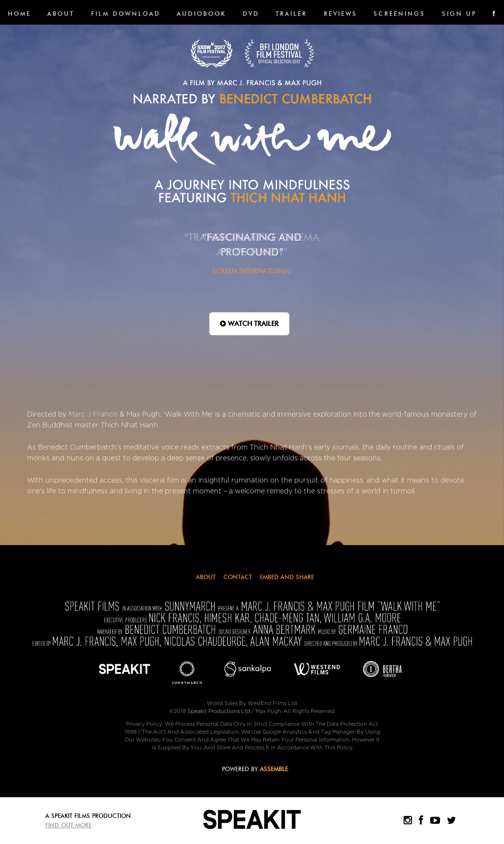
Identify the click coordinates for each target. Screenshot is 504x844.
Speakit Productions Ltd (219, 711)
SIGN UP (459, 14)
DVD (251, 14)
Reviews (341, 14)
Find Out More (68, 825)
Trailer (291, 14)
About (61, 14)
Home (19, 14)
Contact (238, 577)
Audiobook (201, 14)
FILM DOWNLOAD (126, 14)
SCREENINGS (399, 14)
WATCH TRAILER (249, 324)
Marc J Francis (93, 414)
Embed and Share (287, 577)
